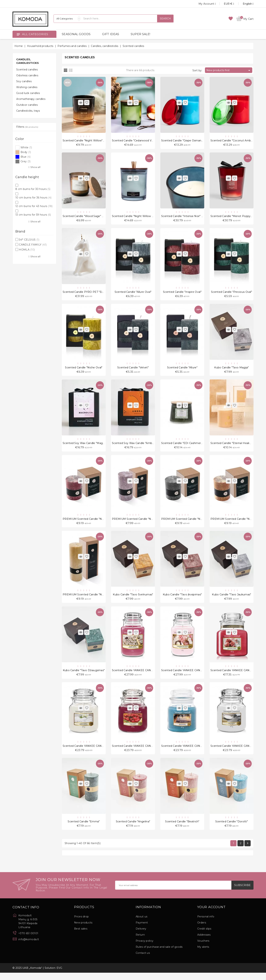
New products (83, 930)
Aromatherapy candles (31, 99)
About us (141, 924)
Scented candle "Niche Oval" (84, 370)
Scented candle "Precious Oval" (232, 294)
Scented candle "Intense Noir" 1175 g (185, 217)
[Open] (18, 34)
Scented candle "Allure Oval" (133, 294)
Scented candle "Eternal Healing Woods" (237, 446)
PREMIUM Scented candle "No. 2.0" (234, 523)
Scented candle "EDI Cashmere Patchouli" (189, 446)
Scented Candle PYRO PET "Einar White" (89, 294)
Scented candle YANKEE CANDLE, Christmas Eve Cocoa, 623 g (202, 676)
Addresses (204, 942)
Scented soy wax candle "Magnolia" (86, 446)
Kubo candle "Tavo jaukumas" (231, 599)
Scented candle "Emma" (84, 828)
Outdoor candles (27, 105)
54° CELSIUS (29, 240)
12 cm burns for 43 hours (34, 206)
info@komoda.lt (29, 947)
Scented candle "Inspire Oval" (182, 294)
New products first (229, 70)
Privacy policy (145, 948)
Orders (202, 930)
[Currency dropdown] (225, 4)
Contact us (143, 960)
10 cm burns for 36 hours (33, 198)
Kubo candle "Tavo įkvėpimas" (182, 599)
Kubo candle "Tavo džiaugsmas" (84, 676)
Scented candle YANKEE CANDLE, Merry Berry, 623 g (147, 676)
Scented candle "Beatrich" (182, 828)
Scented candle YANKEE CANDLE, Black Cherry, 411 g (147, 752)
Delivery (141, 936)
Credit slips (204, 936)
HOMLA (27, 250)
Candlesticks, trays (28, 111)
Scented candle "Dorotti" (232, 828)
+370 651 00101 (28, 941)
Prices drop (81, 924)
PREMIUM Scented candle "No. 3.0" (185, 523)
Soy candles (24, 81)
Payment (142, 930)
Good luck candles (28, 93)
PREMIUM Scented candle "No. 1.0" (86, 599)
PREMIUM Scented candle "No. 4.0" (136, 523)
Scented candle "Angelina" (133, 828)
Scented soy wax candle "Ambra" (134, 446)
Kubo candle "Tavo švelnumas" (133, 599)
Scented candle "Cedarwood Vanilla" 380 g (140, 141)
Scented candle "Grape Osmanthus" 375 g (189, 141)
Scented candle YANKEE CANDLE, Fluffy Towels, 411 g (98, 752)
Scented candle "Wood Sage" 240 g (86, 217)
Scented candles (27, 70)
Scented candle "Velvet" (133, 370)
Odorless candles (27, 75)
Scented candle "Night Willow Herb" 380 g (140, 217)
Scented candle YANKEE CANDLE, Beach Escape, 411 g (198, 752)
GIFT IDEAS (111, 34)
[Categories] (67, 19)
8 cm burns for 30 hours (33, 189)
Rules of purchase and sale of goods (159, 954)
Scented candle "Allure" (182, 370)
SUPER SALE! (140, 34)
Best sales (81, 936)
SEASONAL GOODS (76, 34)
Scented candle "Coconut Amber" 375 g (236, 141)
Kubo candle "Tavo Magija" (232, 370)
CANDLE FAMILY (33, 245)
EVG (59, 975)
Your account (211, 915)
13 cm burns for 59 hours (33, 215)
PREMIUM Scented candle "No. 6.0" (86, 523)
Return (140, 942)
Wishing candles (27, 87)
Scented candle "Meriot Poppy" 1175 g (235, 217)
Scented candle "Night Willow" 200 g (87, 141)
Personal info (206, 924)
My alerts (203, 954)
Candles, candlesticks (28, 61)
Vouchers (203, 948)
